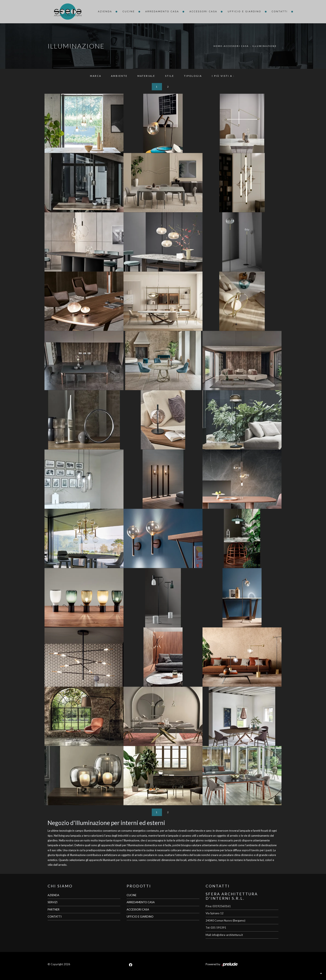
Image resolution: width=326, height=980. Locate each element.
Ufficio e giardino (244, 12)
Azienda (105, 12)
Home (218, 46)
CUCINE (132, 895)
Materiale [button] (146, 76)
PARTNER (54, 909)
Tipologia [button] (193, 76)
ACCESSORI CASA (138, 909)
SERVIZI (52, 902)
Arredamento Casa (162, 12)
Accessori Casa (203, 12)
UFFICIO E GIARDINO (140, 917)
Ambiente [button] (119, 76)
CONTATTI (55, 917)
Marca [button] (96, 76)
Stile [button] (170, 76)
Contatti (280, 12)
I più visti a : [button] (223, 76)
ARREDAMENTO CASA (141, 902)
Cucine (129, 12)
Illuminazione (264, 46)
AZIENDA (53, 895)
